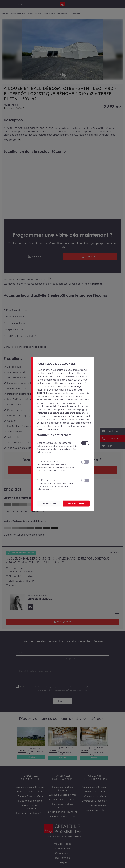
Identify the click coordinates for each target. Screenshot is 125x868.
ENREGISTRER (49, 504)
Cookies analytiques (57, 466)
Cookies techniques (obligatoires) (57, 447)
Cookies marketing (57, 485)
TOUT (76, 504)
